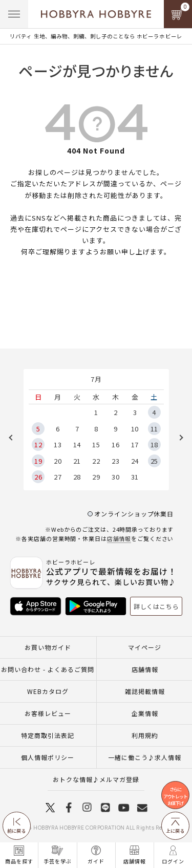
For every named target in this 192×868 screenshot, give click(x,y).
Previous (14, 438)
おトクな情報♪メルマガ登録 (96, 779)
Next (178, 438)
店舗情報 (119, 538)
